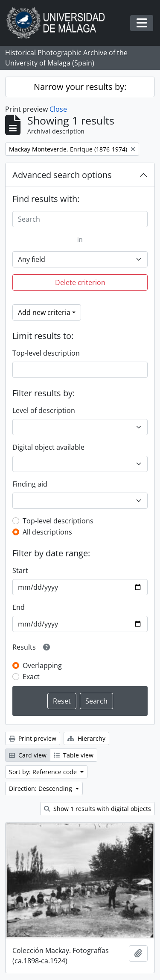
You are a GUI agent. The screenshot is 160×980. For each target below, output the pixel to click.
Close (58, 109)
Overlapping (42, 665)
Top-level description (46, 353)
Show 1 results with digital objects (97, 809)
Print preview (33, 738)
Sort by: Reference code (44, 772)
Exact (31, 677)
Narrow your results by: (80, 87)
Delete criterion (80, 282)
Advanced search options (62, 175)
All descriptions (47, 532)
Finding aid (30, 484)
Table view (74, 755)
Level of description (44, 410)
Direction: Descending (41, 788)
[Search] (80, 219)
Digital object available (48, 447)
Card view (28, 755)
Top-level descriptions (58, 521)
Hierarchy (86, 738)
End (19, 607)
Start (20, 570)
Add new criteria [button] (44, 312)
